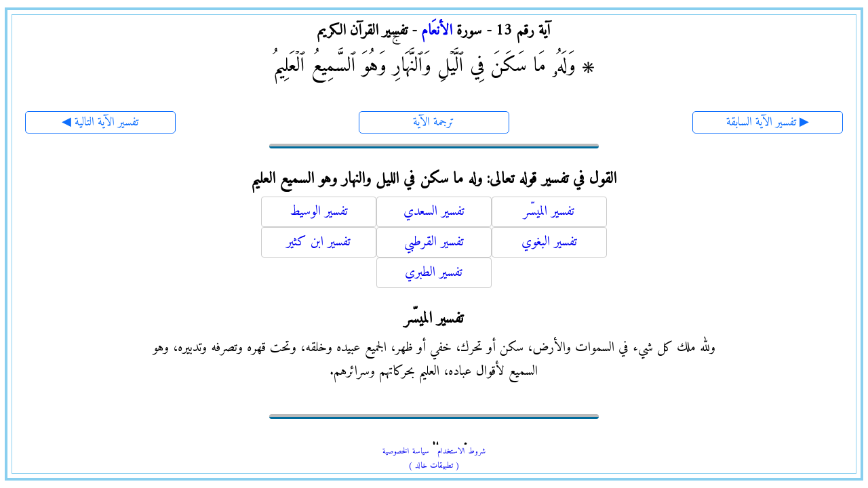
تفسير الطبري (434, 273)
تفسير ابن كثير (318, 242)
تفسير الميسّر (549, 212)
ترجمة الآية (434, 122)
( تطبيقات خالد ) (434, 466)
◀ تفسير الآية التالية (100, 122)
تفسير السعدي (434, 212)
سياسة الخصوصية (406, 452)
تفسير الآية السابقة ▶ (768, 122)
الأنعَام (437, 31)
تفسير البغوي (549, 242)
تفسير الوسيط (319, 212)
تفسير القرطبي (434, 242)
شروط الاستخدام (461, 452)
